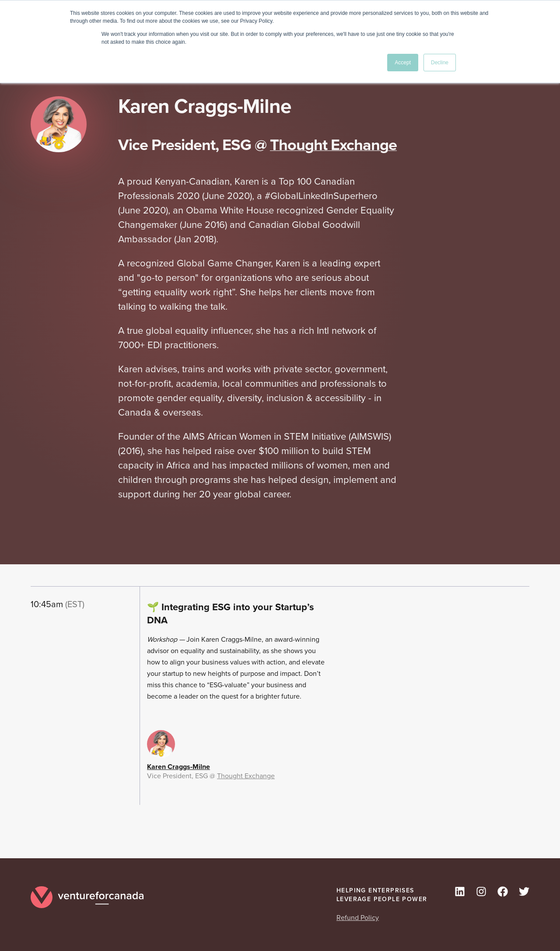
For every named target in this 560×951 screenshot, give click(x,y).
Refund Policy (358, 918)
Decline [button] (440, 63)
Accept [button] (403, 63)
